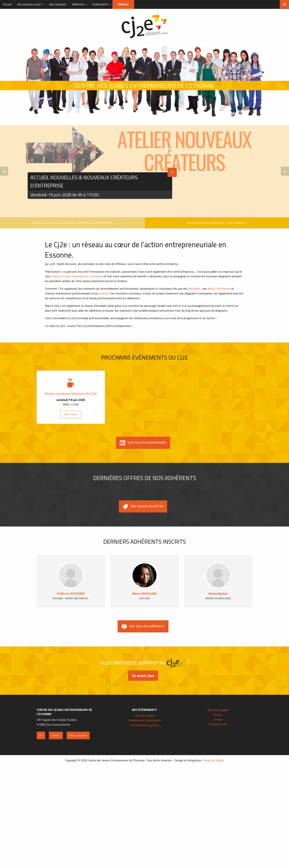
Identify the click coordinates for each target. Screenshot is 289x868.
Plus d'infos (71, 414)
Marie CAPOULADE (144, 593)
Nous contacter (78, 735)
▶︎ (286, 172)
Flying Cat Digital (213, 760)
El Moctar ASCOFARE (71, 593)
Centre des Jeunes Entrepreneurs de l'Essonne (144, 26)
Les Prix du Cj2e (144, 716)
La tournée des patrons (144, 725)
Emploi (218, 719)
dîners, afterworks (220, 289)
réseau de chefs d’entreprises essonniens (77, 276)
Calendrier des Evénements (144, 720)
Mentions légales (218, 710)
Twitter (56, 735)
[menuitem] (7, 4)
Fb (41, 735)
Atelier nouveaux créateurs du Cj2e (71, 393)
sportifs (104, 293)
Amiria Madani (218, 593)
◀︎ (6, 172)
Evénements (100, 4)
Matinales (194, 289)
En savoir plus (143, 675)
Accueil (7, 4)
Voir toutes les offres (143, 506)
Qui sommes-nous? (30, 4)
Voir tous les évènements (143, 442)
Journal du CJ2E (218, 724)
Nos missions (58, 4)
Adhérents (79, 4)
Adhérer (123, 4)
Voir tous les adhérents (143, 626)
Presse (218, 715)
